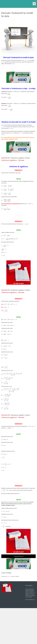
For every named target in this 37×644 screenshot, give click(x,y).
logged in (9, 576)
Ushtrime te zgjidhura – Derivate (13, 160)
